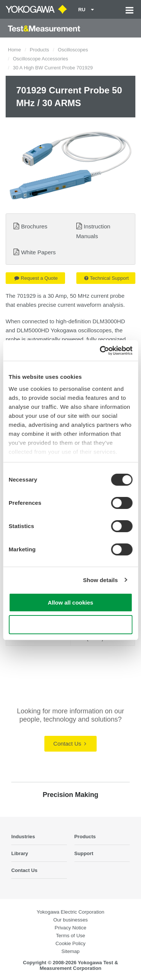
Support (84, 853)
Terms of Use (71, 936)
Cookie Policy (71, 943)
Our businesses (71, 920)
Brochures (34, 226)
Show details (101, 580)
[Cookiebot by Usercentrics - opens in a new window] (100, 351)
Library (20, 853)
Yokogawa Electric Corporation (71, 912)
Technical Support (106, 278)
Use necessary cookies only (70, 625)
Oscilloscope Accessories (40, 59)
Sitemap (70, 951)
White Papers (38, 252)
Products (39, 50)
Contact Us (70, 744)
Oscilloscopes (73, 50)
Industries (23, 837)
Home (14, 50)
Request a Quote (36, 278)
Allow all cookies (70, 603)
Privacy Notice (70, 928)
